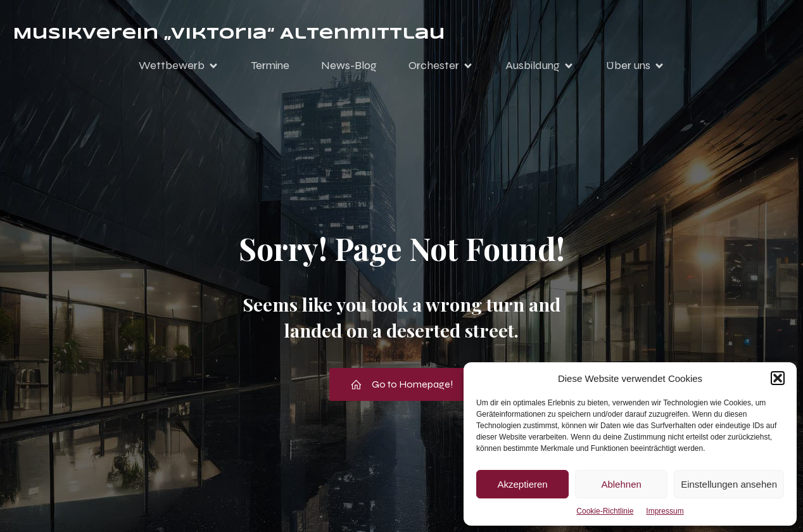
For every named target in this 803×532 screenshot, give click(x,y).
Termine (270, 65)
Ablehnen (621, 484)
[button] (778, 378)
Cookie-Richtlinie (605, 511)
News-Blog (349, 65)
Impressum (665, 511)
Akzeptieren (522, 484)
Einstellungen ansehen (729, 484)
